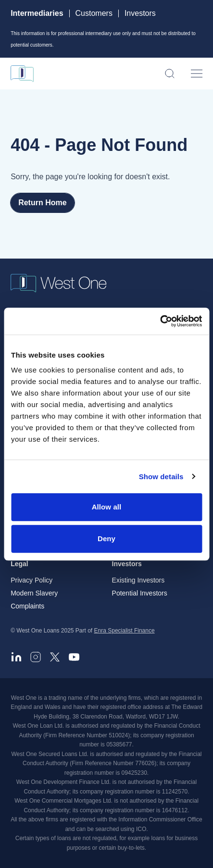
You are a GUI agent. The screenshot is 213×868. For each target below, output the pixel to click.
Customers (94, 13)
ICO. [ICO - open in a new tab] (142, 829)
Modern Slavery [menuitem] (34, 593)
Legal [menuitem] (19, 564)
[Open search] (170, 74)
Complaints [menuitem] (27, 606)
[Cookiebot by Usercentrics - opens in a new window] (160, 321)
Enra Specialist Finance (125, 631)
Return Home (42, 203)
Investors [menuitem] (127, 564)
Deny (106, 539)
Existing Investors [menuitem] (138, 580)
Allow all (107, 507)
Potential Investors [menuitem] (140, 593)
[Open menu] (197, 74)
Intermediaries (37, 13)
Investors (140, 13)
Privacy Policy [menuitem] (31, 580)
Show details (161, 477)
